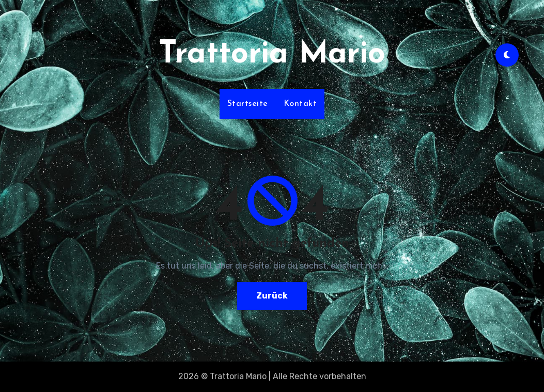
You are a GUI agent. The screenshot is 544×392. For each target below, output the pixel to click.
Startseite (248, 104)
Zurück (272, 296)
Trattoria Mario (272, 55)
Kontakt (300, 104)
